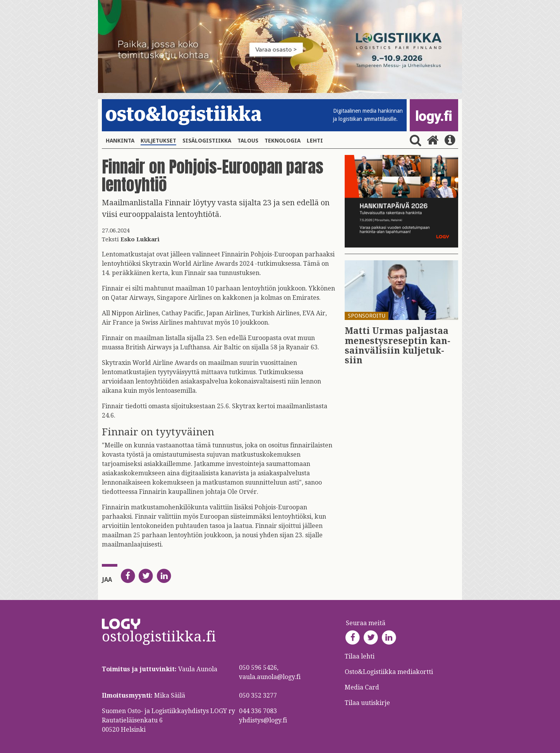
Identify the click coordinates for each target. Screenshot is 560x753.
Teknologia (283, 141)
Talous (248, 141)
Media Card (363, 687)
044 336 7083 (258, 711)
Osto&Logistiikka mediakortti (389, 672)
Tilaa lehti (360, 656)
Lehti (315, 141)
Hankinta (120, 141)
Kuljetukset (158, 141)
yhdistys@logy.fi (263, 720)
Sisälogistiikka (207, 141)
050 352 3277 (258, 695)
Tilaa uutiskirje (367, 703)
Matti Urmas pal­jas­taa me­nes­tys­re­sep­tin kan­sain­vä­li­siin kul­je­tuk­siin (398, 346)
